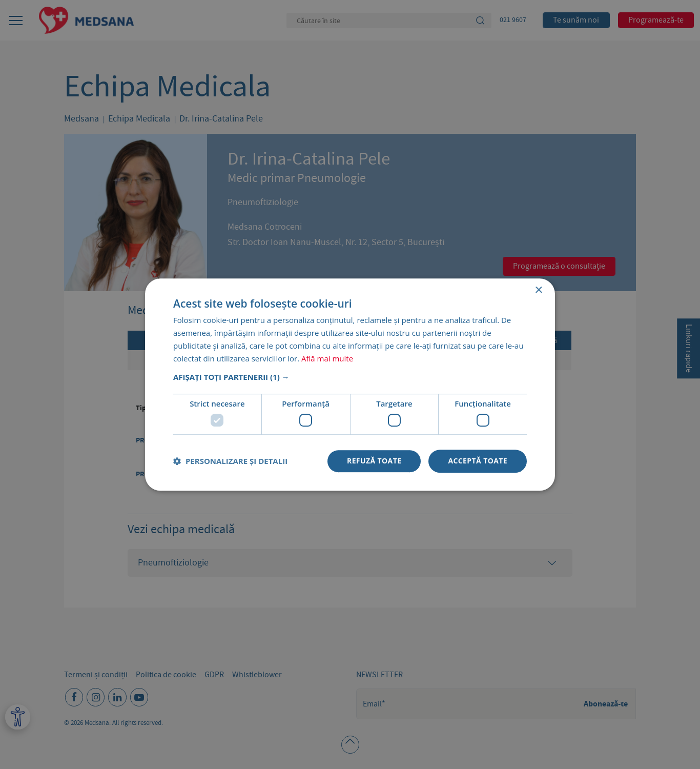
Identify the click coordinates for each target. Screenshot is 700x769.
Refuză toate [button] (374, 461)
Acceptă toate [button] (478, 461)
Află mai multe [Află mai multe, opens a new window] (327, 358)
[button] (350, 377)
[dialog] (350, 385)
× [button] (538, 290)
